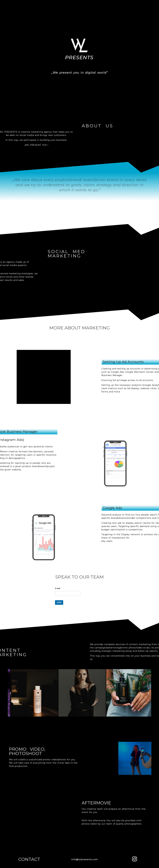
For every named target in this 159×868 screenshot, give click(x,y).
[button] (10, 693)
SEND (59, 602)
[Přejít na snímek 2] (75, 719)
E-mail (58, 588)
